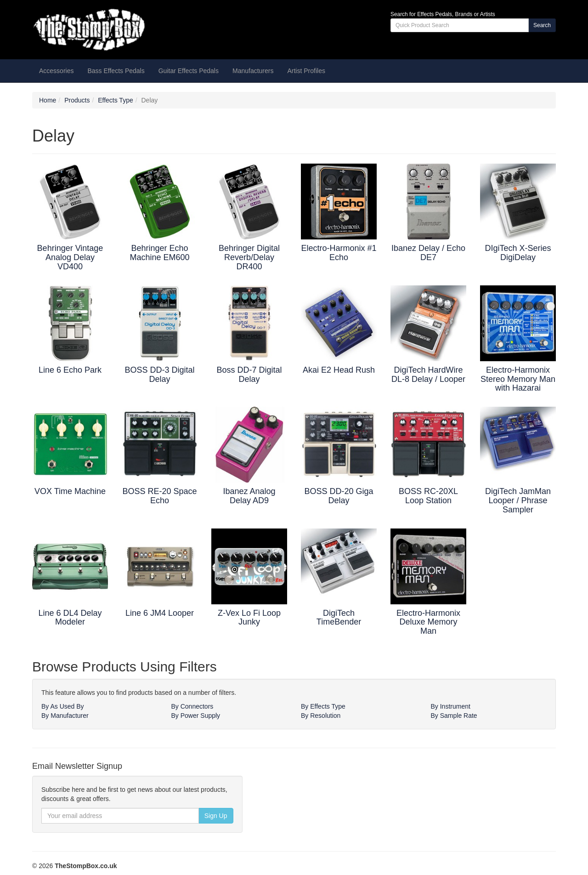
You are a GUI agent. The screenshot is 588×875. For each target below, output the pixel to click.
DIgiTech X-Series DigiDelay (518, 253)
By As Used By (63, 706)
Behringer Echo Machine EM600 (159, 253)
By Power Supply (196, 716)
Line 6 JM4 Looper (160, 613)
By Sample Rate (454, 716)
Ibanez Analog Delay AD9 (249, 496)
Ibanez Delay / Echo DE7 (428, 253)
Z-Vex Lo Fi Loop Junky (249, 618)
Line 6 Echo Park (70, 370)
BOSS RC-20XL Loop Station (428, 496)
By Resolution (321, 716)
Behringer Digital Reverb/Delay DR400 (249, 257)
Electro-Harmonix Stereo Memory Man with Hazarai (518, 379)
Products (77, 100)
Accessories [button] (56, 71)
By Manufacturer (65, 716)
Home (48, 100)
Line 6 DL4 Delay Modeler (70, 618)
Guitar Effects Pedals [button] (189, 71)
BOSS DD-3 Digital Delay (159, 375)
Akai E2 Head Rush (339, 370)
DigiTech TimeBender (339, 618)
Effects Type (116, 100)
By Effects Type (323, 706)
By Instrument (451, 706)
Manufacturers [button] (253, 71)
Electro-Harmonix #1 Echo (339, 253)
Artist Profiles (306, 71)
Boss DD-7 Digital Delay (249, 375)
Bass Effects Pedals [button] (116, 71)
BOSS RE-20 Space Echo (159, 496)
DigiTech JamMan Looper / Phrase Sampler (518, 500)
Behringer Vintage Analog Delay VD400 (70, 257)
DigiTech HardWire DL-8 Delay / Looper (428, 375)
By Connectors (192, 706)
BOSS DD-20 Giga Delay (339, 496)
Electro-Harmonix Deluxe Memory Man (428, 622)
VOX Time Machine (70, 491)
